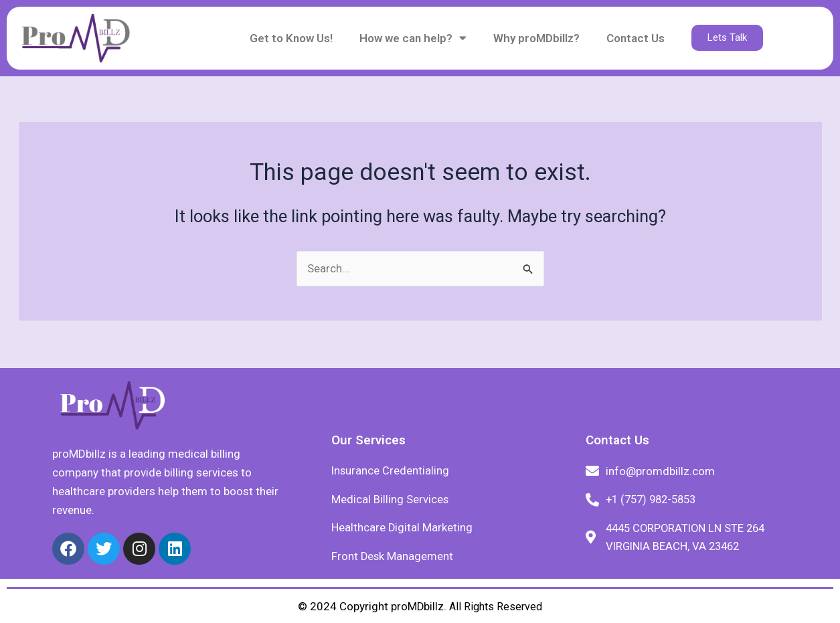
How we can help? (413, 38)
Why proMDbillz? (536, 38)
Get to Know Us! (291, 38)
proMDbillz (418, 606)
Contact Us (636, 38)
